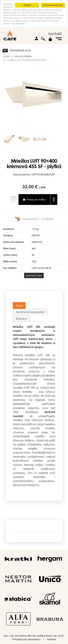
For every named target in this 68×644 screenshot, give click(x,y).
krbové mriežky (23, 56)
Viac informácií (18, 24)
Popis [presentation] (19, 305)
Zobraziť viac (34, 275)
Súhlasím (27, 5)
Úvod (7, 56)
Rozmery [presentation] (21, 318)
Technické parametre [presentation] (30, 312)
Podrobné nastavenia (53, 5)
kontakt (55, 34)
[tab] (19, 305)
